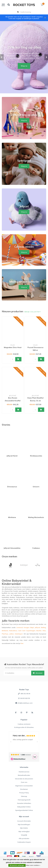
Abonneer (38, 673)
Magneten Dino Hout (13, 347)
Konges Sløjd (29, 627)
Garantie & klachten (24, 803)
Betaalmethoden (24, 775)
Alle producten (24, 838)
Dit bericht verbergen (17, 865)
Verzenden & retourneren (24, 779)
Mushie (39, 631)
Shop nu (24, 66)
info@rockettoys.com (25, 703)
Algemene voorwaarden (24, 786)
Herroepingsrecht (24, 800)
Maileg (43, 627)
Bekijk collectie (32, 312)
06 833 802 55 (25, 698)
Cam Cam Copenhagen (27, 631)
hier (22, 643)
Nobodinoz (13, 631)
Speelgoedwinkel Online (24, 810)
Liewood (19, 627)
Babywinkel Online (24, 807)
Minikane (5, 631)
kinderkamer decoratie (35, 601)
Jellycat (37, 627)
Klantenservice (24, 772)
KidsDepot (19, 634)
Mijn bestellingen (24, 824)
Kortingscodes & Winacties (24, 727)
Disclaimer (24, 789)
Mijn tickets (24, 828)
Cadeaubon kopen (24, 842)
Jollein (12, 634)
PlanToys (5, 634)
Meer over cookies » (33, 865)
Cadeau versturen (24, 724)
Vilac (44, 631)
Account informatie (24, 821)
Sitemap (24, 796)
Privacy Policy (24, 793)
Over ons (24, 782)
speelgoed (23, 591)
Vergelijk (24, 835)
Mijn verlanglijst (24, 831)
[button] (2, 57)
